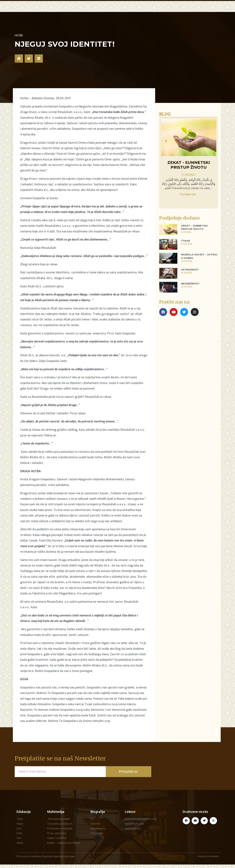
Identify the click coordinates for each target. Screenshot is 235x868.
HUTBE (104, 11)
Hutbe (19, 43)
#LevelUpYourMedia (208, 864)
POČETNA (64, 11)
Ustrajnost (190, 277)
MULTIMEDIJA (124, 11)
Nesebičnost (190, 291)
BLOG (143, 11)
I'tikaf (186, 248)
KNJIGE (157, 11)
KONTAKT (198, 11)
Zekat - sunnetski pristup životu (189, 173)
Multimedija (56, 819)
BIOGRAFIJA (177, 11)
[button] (19, 66)
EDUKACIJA (85, 11)
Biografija (98, 819)
